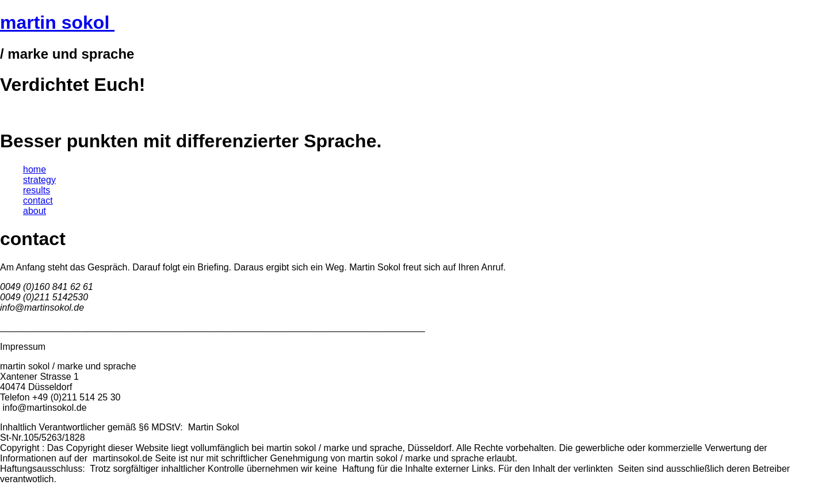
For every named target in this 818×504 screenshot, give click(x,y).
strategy (39, 180)
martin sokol (57, 22)
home (35, 169)
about (35, 211)
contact (38, 201)
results (37, 190)
